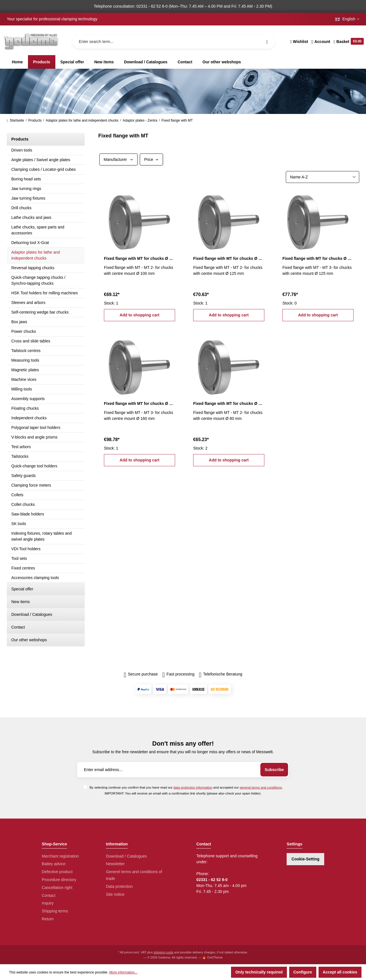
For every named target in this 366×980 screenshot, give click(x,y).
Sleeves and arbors (28, 303)
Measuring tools (25, 360)
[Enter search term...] (174, 42)
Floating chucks (25, 408)
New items (20, 602)
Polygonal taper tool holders (36, 428)
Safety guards (23, 476)
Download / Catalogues (32, 614)
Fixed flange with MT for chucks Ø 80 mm (229, 403)
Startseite (15, 120)
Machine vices (24, 379)
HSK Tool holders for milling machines (45, 293)
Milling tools (22, 389)
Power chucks (24, 331)
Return (48, 919)
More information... (123, 972)
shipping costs (164, 952)
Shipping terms (55, 911)
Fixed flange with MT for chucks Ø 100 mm (140, 258)
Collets (17, 495)
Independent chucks (29, 418)
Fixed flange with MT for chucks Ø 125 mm (229, 258)
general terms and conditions (261, 787)
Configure (303, 972)
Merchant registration (60, 856)
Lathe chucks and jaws (31, 217)
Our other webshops (29, 640)
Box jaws (19, 322)
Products (20, 139)
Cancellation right (57, 888)
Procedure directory (59, 880)
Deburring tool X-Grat (30, 243)
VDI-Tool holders (26, 549)
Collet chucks (23, 504)
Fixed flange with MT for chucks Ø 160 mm (140, 403)
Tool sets (19, 558)
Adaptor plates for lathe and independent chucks (36, 255)
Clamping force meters (31, 485)
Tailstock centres (26, 351)
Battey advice (54, 864)
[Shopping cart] (348, 42)
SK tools (19, 524)
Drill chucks (21, 208)
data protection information (193, 787)
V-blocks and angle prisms (34, 437)
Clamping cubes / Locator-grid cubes (43, 169)
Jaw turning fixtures (28, 198)
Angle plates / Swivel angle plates (41, 160)
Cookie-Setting (305, 859)
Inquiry (48, 903)
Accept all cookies (340, 972)
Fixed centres (23, 568)
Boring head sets (26, 179)
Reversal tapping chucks (33, 268)
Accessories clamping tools (35, 578)
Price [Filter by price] (151, 159)
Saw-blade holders (28, 514)
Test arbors (21, 447)
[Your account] (321, 42)
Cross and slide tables (31, 341)
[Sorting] (323, 177)
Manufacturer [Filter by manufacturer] (118, 159)
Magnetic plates (25, 370)
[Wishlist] (299, 42)
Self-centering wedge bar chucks (40, 312)
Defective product (57, 872)
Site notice (115, 894)
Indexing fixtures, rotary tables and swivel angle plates (42, 536)
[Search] (267, 42)
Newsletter (115, 864)
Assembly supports (28, 399)
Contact (18, 627)
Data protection (119, 886)
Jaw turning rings (26, 189)
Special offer (22, 589)
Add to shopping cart (140, 315)
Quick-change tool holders (34, 466)
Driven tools (22, 150)
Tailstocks (20, 456)
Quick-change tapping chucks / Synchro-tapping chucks (38, 280)
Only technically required (259, 972)
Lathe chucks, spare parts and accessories (38, 230)
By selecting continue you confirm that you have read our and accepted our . (186, 787)
